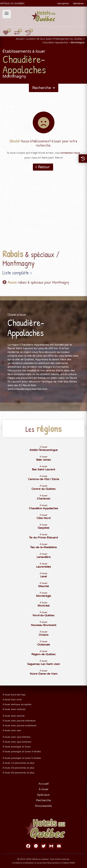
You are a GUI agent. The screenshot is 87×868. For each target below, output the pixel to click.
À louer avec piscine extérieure (19, 726)
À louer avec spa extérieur (17, 742)
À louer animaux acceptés (17, 704)
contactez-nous (70, 153)
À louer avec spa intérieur (17, 737)
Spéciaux (43, 795)
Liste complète (16, 273)
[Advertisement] (43, 215)
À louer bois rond (12, 700)
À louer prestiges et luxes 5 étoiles (22, 758)
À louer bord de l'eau (14, 695)
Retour (44, 167)
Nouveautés (43, 806)
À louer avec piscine (14, 716)
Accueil (19, 39)
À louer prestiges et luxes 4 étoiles (22, 752)
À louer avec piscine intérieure (19, 721)
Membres (78, 3)
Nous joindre (53, 863)
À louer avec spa (12, 730)
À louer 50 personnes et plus (18, 773)
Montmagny (77, 43)
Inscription (63, 3)
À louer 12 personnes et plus (18, 763)
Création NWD (68, 863)
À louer (43, 789)
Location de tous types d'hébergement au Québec (54, 39)
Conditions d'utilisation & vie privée (29, 863)
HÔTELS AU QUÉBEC (12, 3)
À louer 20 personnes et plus (18, 768)
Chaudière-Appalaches (55, 43)
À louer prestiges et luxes (17, 747)
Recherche (44, 88)
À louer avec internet (14, 709)
